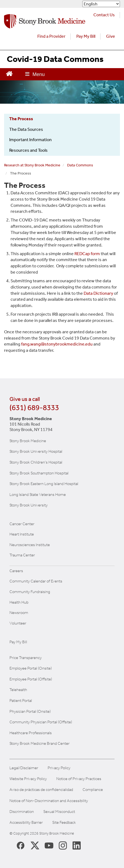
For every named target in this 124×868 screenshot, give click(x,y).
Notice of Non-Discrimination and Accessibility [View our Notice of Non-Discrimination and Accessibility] (49, 801)
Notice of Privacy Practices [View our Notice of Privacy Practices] (79, 779)
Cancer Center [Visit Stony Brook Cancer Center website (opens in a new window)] (22, 524)
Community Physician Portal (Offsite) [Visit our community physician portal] (41, 722)
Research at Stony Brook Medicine (32, 165)
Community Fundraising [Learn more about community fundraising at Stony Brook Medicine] (30, 592)
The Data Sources (26, 129)
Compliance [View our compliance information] (93, 790)
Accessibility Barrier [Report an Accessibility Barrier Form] (26, 823)
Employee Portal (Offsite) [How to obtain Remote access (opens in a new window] (31, 679)
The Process (21, 119)
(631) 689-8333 (34, 408)
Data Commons (80, 165)
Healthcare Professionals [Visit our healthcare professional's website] (31, 733)
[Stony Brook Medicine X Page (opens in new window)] (35, 845)
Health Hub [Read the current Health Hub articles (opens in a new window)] (19, 602)
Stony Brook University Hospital (36, 451)
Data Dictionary (98, 293)
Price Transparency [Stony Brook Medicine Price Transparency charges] (26, 658)
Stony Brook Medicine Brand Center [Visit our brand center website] (40, 743)
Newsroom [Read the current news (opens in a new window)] (19, 613)
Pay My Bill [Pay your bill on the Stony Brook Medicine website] (18, 642)
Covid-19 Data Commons (55, 59)
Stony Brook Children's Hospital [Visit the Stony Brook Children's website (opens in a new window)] (36, 462)
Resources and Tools (28, 150)
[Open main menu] (35, 74)
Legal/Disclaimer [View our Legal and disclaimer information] (24, 768)
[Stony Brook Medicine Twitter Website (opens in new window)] (49, 845)
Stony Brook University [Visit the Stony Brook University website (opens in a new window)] (29, 505)
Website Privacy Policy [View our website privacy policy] (28, 779)
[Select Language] (101, 4)
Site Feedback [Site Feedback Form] (64, 823)
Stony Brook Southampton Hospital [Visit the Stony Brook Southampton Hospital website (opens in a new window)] (39, 473)
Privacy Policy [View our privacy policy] (59, 768)
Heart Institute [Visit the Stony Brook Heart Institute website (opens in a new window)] (22, 534)
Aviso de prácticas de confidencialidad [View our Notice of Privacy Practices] (41, 790)
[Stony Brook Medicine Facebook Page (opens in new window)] (21, 845)
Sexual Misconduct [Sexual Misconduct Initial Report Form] (59, 812)
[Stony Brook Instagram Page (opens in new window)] (63, 845)
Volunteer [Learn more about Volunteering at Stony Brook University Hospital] (18, 623)
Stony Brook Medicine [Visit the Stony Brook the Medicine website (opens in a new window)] (28, 441)
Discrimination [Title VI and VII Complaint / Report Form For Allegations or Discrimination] (22, 812)
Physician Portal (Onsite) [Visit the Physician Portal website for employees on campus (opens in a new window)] (30, 711)
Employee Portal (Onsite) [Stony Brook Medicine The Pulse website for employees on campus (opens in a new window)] (31, 668)
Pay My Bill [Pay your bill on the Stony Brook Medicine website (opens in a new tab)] (86, 36)
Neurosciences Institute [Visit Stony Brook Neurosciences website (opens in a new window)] (30, 545)
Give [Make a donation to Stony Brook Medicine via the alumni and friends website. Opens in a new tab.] (111, 36)
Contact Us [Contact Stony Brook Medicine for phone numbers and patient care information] (104, 15)
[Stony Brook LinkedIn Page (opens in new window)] (77, 845)
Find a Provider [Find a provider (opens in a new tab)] (51, 36)
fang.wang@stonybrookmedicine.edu (57, 344)
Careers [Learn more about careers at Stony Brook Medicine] (16, 571)
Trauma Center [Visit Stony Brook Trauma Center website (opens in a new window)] (22, 555)
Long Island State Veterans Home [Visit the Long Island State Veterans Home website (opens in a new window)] (38, 495)
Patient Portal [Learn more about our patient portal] (21, 701)
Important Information (30, 140)
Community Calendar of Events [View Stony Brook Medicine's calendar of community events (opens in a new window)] (36, 581)
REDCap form (87, 254)
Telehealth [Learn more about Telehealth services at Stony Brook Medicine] (18, 690)
